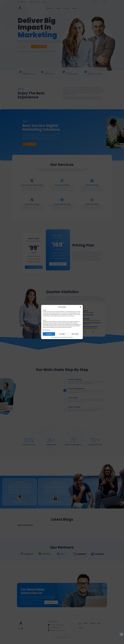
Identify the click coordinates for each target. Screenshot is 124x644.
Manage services (46, 330)
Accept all (49, 334)
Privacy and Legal (55, 337)
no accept (62, 334)
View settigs (75, 334)
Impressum (70, 337)
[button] (80, 307)
